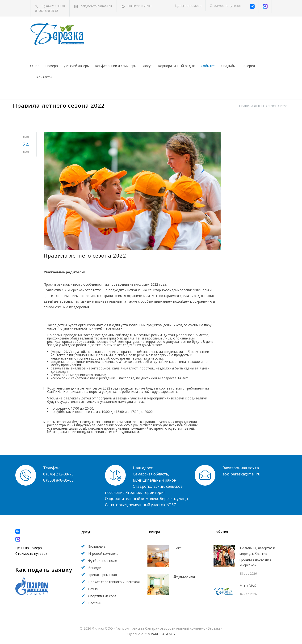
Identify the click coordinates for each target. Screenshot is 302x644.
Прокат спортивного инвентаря (114, 582)
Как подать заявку (44, 570)
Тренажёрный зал (103, 575)
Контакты (44, 77)
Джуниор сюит (185, 576)
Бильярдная (98, 546)
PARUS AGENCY (163, 634)
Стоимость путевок (226, 6)
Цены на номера (188, 6)
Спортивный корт (102, 596)
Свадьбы (228, 66)
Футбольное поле (103, 561)
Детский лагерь (76, 66)
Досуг (147, 66)
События (208, 66)
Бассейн (95, 603)
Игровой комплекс (103, 553)
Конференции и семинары (116, 66)
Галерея (248, 66)
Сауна (93, 589)
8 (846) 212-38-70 (53, 6)
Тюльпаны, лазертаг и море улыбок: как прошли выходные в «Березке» (257, 557)
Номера (52, 66)
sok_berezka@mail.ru (96, 6)
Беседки (95, 568)
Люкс (177, 548)
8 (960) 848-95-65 (47, 11)
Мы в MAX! (248, 586)
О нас (35, 66)
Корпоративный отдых (176, 66)
